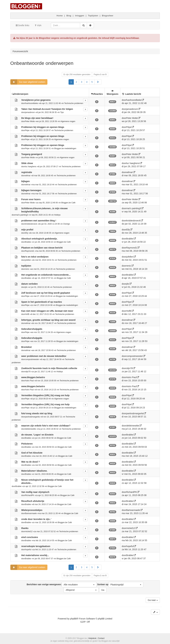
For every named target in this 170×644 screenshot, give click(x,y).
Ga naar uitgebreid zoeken (28, 82)
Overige (66, 224)
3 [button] (82, 82)
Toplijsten (93, 16)
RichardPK (29, 495)
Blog (69, 16)
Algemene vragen (68, 121)
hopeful (28, 550)
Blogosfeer (108, 16)
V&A (38, 25)
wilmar (28, 176)
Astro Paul (29, 381)
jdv (26, 287)
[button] (98, 82)
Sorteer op (120, 585)
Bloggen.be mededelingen (65, 148)
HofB (27, 314)
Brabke (28, 242)
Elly (26, 233)
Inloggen (80, 16)
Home (60, 16)
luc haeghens (31, 167)
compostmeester (32, 359)
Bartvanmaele (31, 513)
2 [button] (76, 82)
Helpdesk (92, 638)
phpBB (73, 619)
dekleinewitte (30, 429)
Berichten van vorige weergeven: (62, 585)
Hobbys (57, 215)
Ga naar (153, 600)
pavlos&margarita (32, 417)
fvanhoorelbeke (31, 103)
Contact (101, 638)
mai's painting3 (22, 215)
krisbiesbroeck (31, 224)
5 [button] (92, 82)
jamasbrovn (30, 112)
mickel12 (29, 531)
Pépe (27, 130)
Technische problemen (74, 103)
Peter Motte (30, 121)
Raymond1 (30, 251)
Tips (62, 112)
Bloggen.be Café (68, 203)
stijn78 (28, 372)
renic (27, 269)
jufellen (28, 260)
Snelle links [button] (22, 25)
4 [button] (87, 82)
